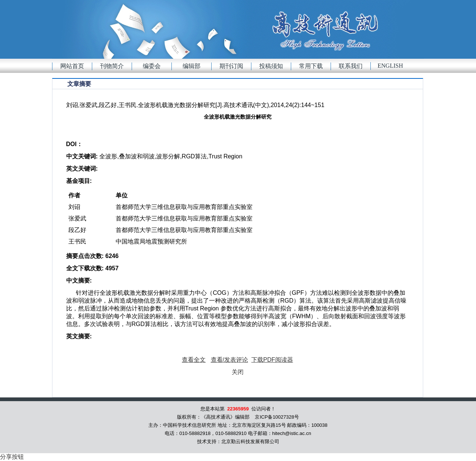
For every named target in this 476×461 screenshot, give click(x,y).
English (390, 66)
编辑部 (192, 66)
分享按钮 (12, 457)
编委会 (152, 66)
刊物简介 (112, 66)
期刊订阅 (231, 66)
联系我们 (351, 66)
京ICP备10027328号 (277, 417)
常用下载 (311, 66)
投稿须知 (271, 66)
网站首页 (72, 66)
